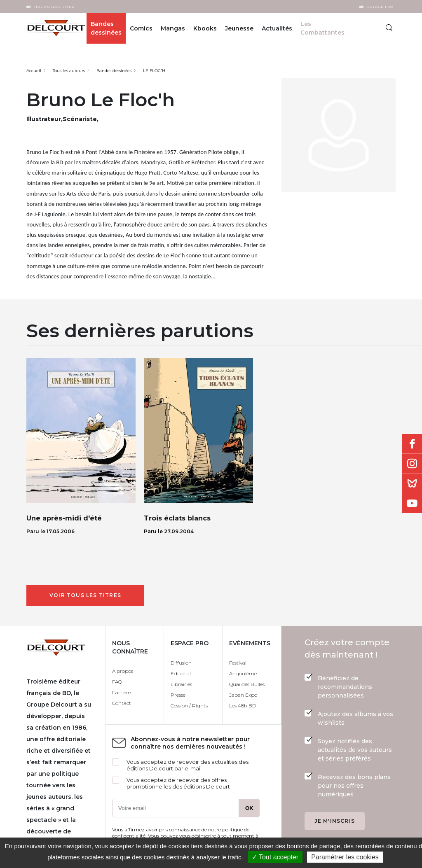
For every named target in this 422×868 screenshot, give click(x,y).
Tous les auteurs (69, 71)
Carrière (121, 692)
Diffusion (181, 663)
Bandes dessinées (106, 28)
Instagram (412, 464)
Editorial (181, 673)
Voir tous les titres (85, 595)
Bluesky (412, 483)
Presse (178, 695)
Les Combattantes (322, 28)
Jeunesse (239, 28)
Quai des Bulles (247, 684)
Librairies (181, 684)
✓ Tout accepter (275, 857)
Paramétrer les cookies (345, 857)
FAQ (117, 682)
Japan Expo (243, 695)
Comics (141, 28)
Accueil (34, 71)
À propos (123, 671)
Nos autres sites (54, 7)
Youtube (412, 503)
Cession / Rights (189, 706)
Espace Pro (380, 7)
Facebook (412, 444)
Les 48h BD (243, 706)
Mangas (173, 28)
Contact (122, 703)
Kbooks (205, 28)
